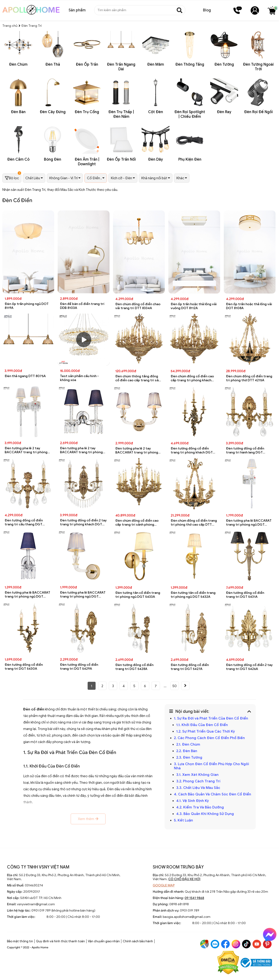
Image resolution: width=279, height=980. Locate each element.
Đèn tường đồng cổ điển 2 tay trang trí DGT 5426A (249, 667)
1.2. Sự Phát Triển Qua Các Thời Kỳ (206, 731)
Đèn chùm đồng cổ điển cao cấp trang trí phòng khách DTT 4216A (192, 378)
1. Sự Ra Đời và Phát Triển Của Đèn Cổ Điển (211, 718)
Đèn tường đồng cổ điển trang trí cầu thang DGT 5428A (24, 522)
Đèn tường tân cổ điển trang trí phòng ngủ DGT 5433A (138, 595)
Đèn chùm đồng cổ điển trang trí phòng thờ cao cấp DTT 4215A (194, 523)
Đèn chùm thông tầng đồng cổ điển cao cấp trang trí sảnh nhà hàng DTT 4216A (139, 378)
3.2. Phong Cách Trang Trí (198, 781)
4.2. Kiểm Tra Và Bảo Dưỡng (200, 807)
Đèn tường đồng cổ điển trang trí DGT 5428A (134, 667)
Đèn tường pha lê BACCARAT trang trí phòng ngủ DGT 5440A (249, 523)
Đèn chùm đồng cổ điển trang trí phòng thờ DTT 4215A (249, 378)
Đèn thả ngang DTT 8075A (25, 376)
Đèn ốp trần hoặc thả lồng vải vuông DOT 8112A (194, 306)
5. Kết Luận (183, 820)
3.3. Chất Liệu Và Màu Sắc (198, 788)
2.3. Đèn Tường (189, 757)
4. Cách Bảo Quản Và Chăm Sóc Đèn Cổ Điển (213, 794)
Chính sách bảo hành (138, 941)
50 (174, 686)
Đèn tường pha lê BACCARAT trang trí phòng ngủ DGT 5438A (83, 595)
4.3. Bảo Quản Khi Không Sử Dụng (205, 814)
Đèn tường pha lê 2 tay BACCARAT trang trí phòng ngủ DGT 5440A (26, 450)
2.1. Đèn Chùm (188, 744)
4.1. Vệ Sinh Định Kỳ (193, 801)
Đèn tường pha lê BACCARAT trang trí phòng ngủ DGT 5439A (27, 595)
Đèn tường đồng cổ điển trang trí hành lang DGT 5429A (245, 451)
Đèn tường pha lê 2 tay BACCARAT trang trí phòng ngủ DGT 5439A (81, 450)
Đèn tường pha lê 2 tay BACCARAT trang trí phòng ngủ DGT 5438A (137, 451)
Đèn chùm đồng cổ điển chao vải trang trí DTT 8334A (138, 306)
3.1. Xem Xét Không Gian (197, 775)
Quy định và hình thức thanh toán (60, 941)
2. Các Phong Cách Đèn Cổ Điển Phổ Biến (209, 738)
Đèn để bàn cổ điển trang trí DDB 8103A (82, 306)
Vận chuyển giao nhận (104, 941)
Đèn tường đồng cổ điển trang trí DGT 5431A (245, 595)
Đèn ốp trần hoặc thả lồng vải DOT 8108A (249, 306)
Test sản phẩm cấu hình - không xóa (79, 378)
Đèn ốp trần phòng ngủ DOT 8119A (27, 306)
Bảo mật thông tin (20, 941)
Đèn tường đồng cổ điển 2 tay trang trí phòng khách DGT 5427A (83, 522)
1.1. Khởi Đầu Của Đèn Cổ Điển (202, 725)
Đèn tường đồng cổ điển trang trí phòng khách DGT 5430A (192, 451)
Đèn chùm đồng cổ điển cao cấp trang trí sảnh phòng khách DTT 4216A (137, 523)
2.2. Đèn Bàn (187, 751)
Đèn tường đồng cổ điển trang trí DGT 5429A (79, 667)
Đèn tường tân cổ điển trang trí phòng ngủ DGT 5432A (193, 595)
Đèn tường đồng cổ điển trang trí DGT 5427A (190, 667)
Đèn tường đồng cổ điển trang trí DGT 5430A (24, 667)
